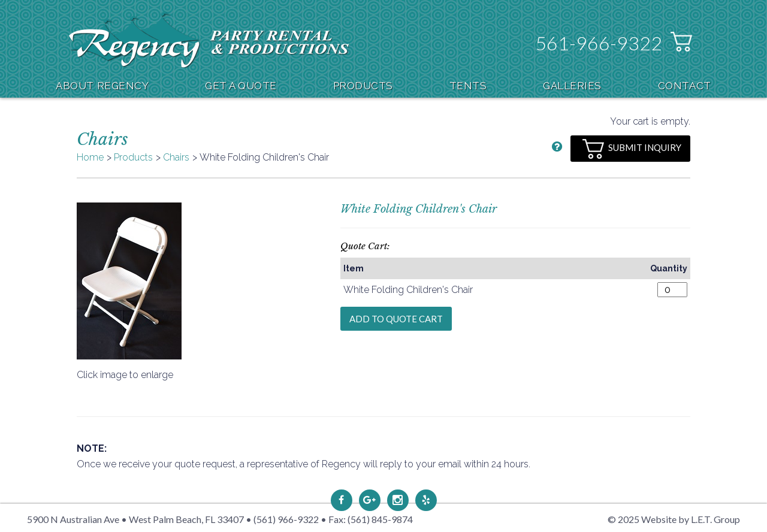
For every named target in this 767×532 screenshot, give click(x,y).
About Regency (102, 86)
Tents (468, 86)
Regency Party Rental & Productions (209, 40)
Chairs (176, 157)
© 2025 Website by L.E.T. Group (674, 519)
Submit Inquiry (632, 149)
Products (363, 86)
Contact (685, 86)
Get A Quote (241, 86)
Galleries (572, 86)
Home (90, 157)
